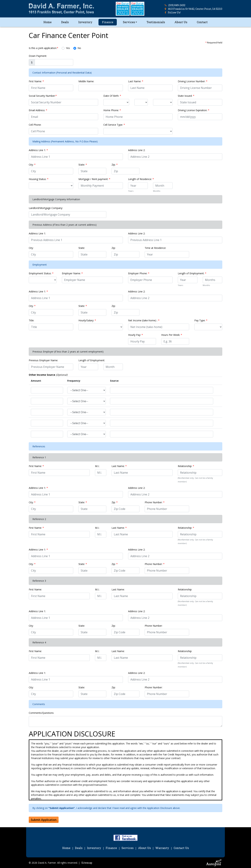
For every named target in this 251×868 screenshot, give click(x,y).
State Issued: (186, 96)
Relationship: (186, 466)
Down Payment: (38, 56)
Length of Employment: (192, 273)
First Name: (36, 81)
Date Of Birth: (112, 96)
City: (32, 165)
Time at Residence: (155, 248)
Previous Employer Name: (43, 360)
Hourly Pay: (136, 335)
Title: (31, 320)
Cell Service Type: (114, 125)
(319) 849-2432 (177, 5)
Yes (68, 48)
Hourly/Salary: (87, 320)
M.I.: (97, 466)
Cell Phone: (35, 125)
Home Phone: (112, 110)
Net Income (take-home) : (144, 320)
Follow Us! (174, 12)
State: (83, 165)
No (79, 48)
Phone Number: (155, 502)
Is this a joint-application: (43, 48)
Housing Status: (39, 179)
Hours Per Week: (172, 335)
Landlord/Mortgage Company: (46, 208)
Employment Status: (41, 273)
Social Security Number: (43, 96)
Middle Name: (86, 81)
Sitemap (87, 863)
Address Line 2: (137, 150)
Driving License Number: (193, 81)
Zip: (115, 165)
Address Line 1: (38, 150)
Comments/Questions (41, 713)
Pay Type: (201, 320)
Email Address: (38, 110)
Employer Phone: (139, 273)
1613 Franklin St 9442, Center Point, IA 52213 (195, 9)
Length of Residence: (141, 179)
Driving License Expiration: (194, 110)
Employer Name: (72, 273)
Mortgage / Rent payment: (94, 179)
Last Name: (136, 81)
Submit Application (44, 820)
